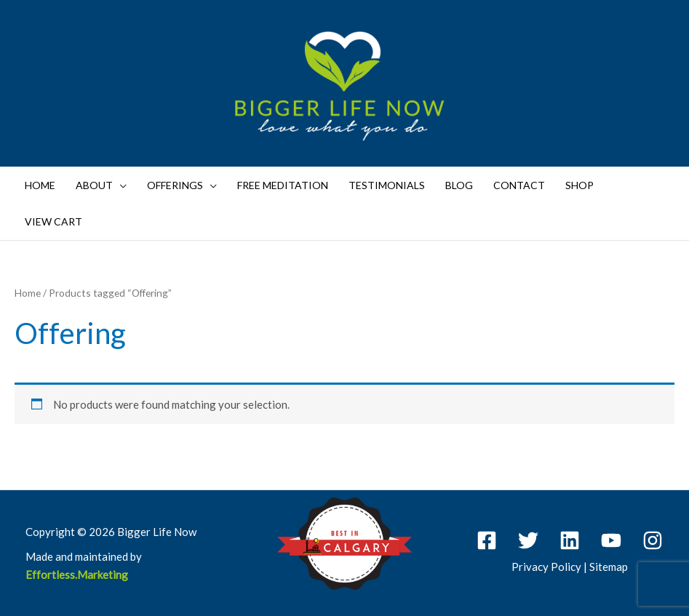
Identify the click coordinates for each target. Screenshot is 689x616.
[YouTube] (611, 540)
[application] (120, 185)
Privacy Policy (546, 567)
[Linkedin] (570, 540)
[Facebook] (487, 540)
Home (28, 293)
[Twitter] (528, 540)
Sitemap (609, 567)
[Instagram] (653, 540)
